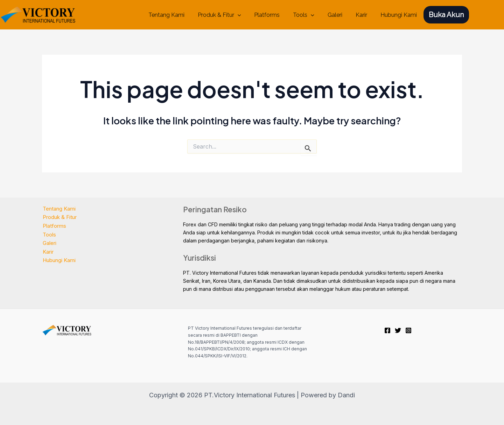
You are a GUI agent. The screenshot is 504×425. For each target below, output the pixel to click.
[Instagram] (408, 330)
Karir (365, 15)
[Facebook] (387, 330)
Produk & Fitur (231, 15)
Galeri (340, 15)
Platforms (276, 15)
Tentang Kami (180, 15)
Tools (311, 15)
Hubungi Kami (400, 15)
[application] (249, 15)
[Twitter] (398, 330)
